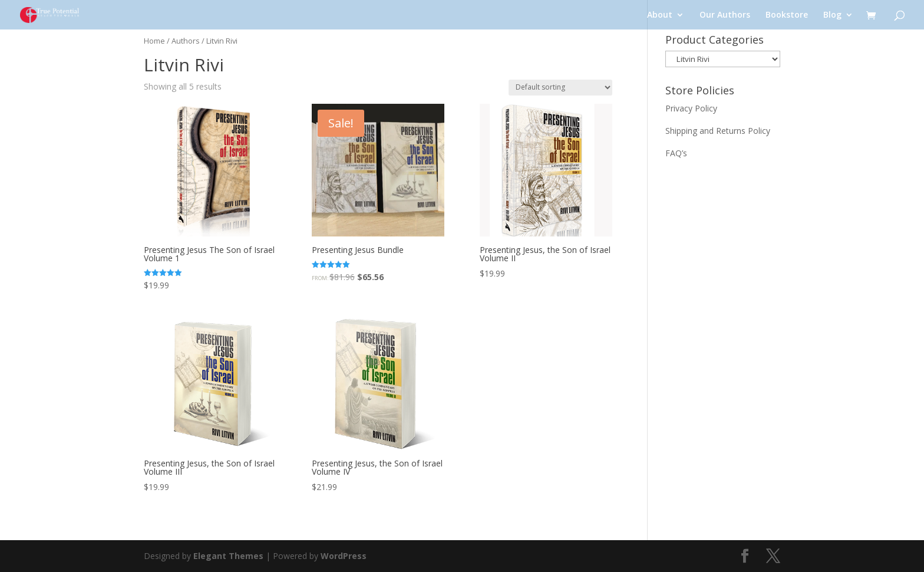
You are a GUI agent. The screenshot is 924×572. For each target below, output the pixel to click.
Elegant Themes (228, 556)
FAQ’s (676, 153)
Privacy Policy (691, 108)
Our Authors (725, 15)
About (660, 15)
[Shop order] (560, 88)
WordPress (344, 556)
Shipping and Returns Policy (718, 131)
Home (154, 41)
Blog (832, 15)
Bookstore (787, 15)
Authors (186, 41)
